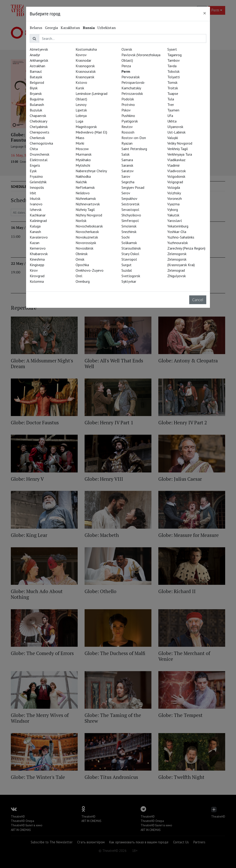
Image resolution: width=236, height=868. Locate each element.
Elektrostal (39, 160)
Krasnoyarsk (85, 77)
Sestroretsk (130, 204)
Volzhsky (174, 193)
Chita (34, 149)
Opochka (82, 265)
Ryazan (127, 143)
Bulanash (37, 105)
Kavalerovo (39, 237)
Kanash (35, 232)
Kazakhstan (70, 28)
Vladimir (174, 165)
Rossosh (128, 132)
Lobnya (81, 116)
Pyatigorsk (130, 121)
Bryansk (36, 93)
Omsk (80, 259)
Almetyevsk (39, 49)
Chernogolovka (41, 143)
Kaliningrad (38, 221)
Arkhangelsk (39, 60)
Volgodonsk (176, 176)
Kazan (35, 243)
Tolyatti (174, 77)
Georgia (51, 28)
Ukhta (172, 121)
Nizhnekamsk (86, 198)
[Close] (205, 13)
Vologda (174, 187)
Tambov (174, 60)
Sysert (172, 49)
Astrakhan (37, 66)
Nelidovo (83, 193)
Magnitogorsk (86, 127)
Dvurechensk (40, 154)
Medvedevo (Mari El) (91, 132)
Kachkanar (38, 215)
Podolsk (128, 99)
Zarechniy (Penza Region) (186, 248)
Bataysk (36, 77)
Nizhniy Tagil (85, 210)
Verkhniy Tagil (178, 149)
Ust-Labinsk (176, 132)
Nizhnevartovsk (88, 204)
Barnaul (36, 71)
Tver (171, 105)
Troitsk (173, 88)
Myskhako (83, 160)
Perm (126, 71)
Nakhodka (83, 176)
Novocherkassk (87, 232)
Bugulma (37, 99)
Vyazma (173, 204)
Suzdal (127, 270)
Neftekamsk (85, 187)
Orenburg (83, 281)
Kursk (80, 88)
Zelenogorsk (177, 254)
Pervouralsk (131, 77)
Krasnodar (83, 60)
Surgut (127, 265)
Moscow (82, 149)
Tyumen (173, 110)
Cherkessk (37, 138)
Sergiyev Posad (133, 187)
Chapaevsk (38, 116)
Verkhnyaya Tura (180, 154)
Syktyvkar (129, 281)
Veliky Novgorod (180, 143)
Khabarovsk (39, 254)
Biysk (34, 88)
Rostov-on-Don (134, 138)
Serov (126, 193)
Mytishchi (83, 165)
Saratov (128, 171)
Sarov (126, 176)
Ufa (170, 116)
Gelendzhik (38, 182)
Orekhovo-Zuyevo (90, 270)
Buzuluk (36, 110)
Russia (89, 28)
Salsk (125, 154)
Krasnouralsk (86, 71)
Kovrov (81, 55)
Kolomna (37, 281)
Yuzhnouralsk (178, 243)
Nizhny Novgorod (89, 215)
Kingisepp (37, 265)
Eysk (33, 171)
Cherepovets (40, 132)
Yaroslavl (175, 221)
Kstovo (81, 82)
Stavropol (129, 259)
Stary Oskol (130, 254)
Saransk (127, 165)
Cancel (198, 300)
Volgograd (175, 182)
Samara (127, 160)
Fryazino (36, 176)
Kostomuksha (86, 49)
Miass (80, 138)
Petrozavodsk (132, 93)
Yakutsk (173, 215)
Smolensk (129, 226)
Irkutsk (35, 198)
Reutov (127, 127)
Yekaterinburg (178, 226)
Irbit (33, 193)
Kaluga (35, 226)
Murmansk (84, 154)
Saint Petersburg (134, 149)
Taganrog (174, 55)
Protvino (128, 105)
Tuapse (173, 93)
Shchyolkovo (131, 215)
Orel (79, 276)
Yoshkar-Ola (177, 232)
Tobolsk (173, 71)
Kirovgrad (37, 276)
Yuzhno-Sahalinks (181, 237)
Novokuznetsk (87, 237)
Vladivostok (177, 171)
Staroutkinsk (131, 248)
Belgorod (37, 82)
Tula (171, 99)
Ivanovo (36, 204)
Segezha (128, 182)
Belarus (36, 28)
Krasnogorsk (85, 66)
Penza (126, 66)
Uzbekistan (107, 28)
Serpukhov (129, 198)
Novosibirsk (84, 248)
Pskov (126, 110)
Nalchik (81, 182)
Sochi (125, 237)
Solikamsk (129, 243)
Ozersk (127, 49)
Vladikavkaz (176, 160)
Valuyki (173, 138)
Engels (35, 165)
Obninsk (82, 254)
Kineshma (37, 259)
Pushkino (128, 116)
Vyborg (173, 210)
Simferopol (130, 221)
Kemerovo (38, 248)
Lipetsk (81, 110)
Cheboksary (38, 121)
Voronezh (175, 198)
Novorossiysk (86, 243)
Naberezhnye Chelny (91, 171)
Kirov (34, 270)
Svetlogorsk (131, 276)
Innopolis (37, 187)
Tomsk (172, 82)
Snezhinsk (129, 232)
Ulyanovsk (175, 127)
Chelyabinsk (39, 127)
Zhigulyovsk (177, 276)
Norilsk (81, 221)
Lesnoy (81, 105)
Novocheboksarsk (89, 226)
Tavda (172, 66)
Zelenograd (176, 270)
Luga (79, 121)
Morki (80, 143)
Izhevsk (36, 210)
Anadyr (35, 55)
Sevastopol (130, 210)
